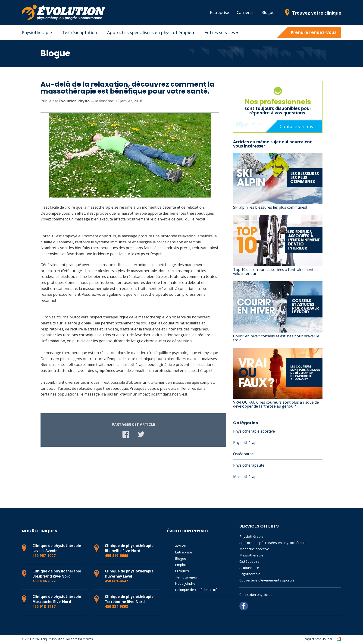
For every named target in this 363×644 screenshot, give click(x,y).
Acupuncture (249, 568)
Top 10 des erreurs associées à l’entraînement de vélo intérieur (276, 272)
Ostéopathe (243, 454)
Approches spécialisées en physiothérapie (273, 543)
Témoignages (186, 577)
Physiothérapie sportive (254, 431)
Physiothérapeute (249, 465)
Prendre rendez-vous (314, 32)
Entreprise (219, 12)
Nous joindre (185, 583)
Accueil (180, 546)
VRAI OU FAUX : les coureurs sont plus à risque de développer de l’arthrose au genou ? (276, 404)
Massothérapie (246, 477)
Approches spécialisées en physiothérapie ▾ (151, 32)
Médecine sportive (254, 549)
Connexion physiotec (256, 594)
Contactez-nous (296, 126)
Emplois (181, 565)
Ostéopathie (249, 561)
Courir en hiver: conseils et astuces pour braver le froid (276, 338)
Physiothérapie (37, 32)
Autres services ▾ (221, 32)
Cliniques (182, 571)
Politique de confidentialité (196, 590)
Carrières (245, 12)
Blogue (268, 12)
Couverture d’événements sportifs (267, 580)
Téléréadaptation (80, 32)
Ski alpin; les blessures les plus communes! (270, 207)
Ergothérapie (250, 574)
